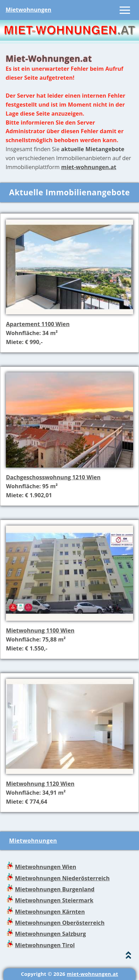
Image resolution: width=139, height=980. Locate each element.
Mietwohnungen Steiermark (54, 900)
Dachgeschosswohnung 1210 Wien (53, 477)
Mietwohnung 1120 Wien (40, 784)
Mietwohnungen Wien (45, 867)
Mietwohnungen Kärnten (50, 912)
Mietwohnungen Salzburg (50, 934)
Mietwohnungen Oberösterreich (60, 923)
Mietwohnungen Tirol (45, 945)
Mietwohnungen (28, 10)
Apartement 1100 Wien (38, 324)
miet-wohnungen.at (89, 167)
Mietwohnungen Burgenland (55, 889)
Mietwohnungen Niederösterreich (62, 878)
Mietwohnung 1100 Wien (40, 630)
